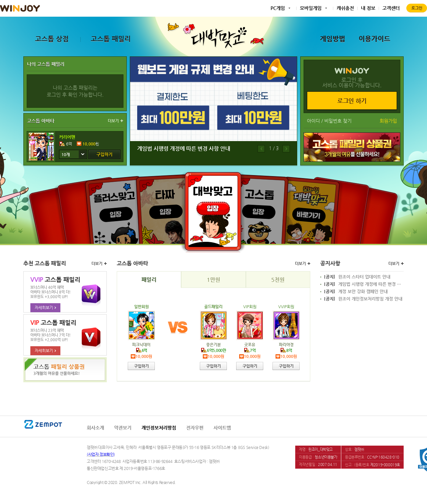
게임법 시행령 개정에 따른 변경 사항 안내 (184, 149)
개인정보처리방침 (159, 428)
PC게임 (278, 8)
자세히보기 (45, 308)
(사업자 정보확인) (101, 454)
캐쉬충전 (345, 8)
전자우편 (195, 428)
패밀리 (149, 280)
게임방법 (333, 39)
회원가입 (388, 121)
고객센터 (391, 8)
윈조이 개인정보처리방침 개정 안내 (363, 299)
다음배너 (286, 149)
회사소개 (95, 428)
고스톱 (259, 208)
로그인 (417, 8)
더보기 (113, 121)
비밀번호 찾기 (338, 121)
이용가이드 (374, 39)
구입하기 (104, 154)
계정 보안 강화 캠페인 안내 (356, 292)
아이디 (313, 121)
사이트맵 (222, 428)
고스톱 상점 (52, 39)
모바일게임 (311, 8)
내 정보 (368, 8)
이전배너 (261, 149)
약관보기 (123, 428)
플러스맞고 (117, 209)
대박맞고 (213, 211)
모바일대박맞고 (309, 209)
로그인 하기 (352, 101)
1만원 (213, 280)
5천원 (278, 280)
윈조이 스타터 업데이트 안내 (357, 277)
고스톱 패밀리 (111, 39)
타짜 (167, 208)
